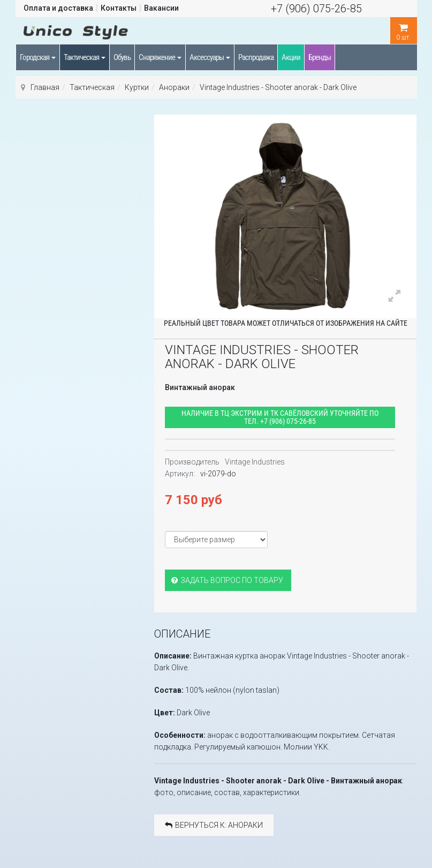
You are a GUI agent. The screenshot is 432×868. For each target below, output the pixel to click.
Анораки (174, 87)
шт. (404, 29)
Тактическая (85, 57)
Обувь (122, 57)
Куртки (137, 87)
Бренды (320, 57)
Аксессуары (210, 57)
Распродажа (256, 57)
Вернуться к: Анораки (214, 825)
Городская (38, 57)
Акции (291, 57)
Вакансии (161, 8)
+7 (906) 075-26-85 (316, 9)
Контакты (119, 8)
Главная (45, 87)
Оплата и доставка (58, 8)
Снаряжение (160, 57)
